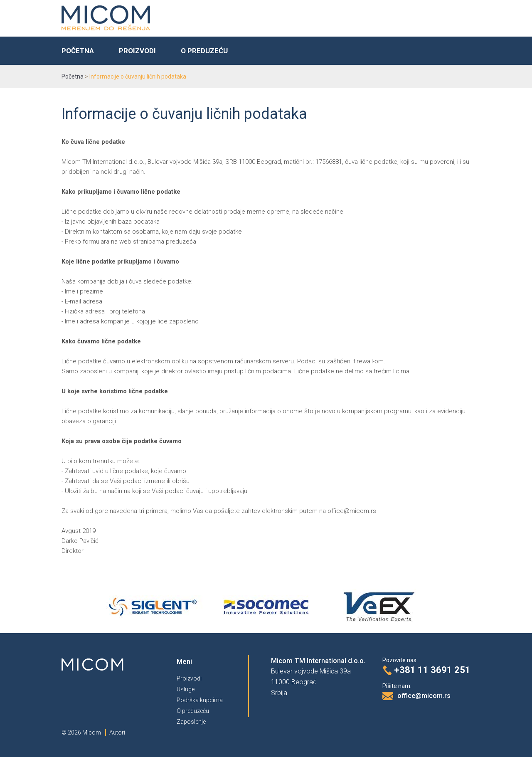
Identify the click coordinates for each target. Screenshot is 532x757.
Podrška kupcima (200, 700)
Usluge (186, 689)
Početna (78, 51)
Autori (117, 732)
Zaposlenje (191, 722)
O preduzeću (204, 51)
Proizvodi (137, 51)
